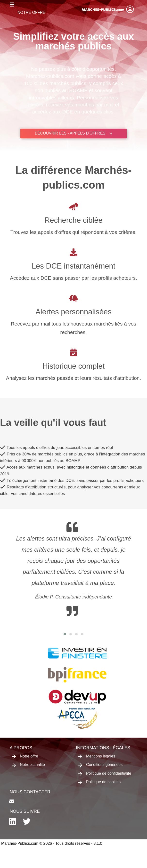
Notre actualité (28, 765)
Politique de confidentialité (105, 774)
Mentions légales (97, 756)
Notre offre (31, 12)
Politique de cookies (99, 782)
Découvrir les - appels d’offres (73, 133)
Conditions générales (100, 765)
